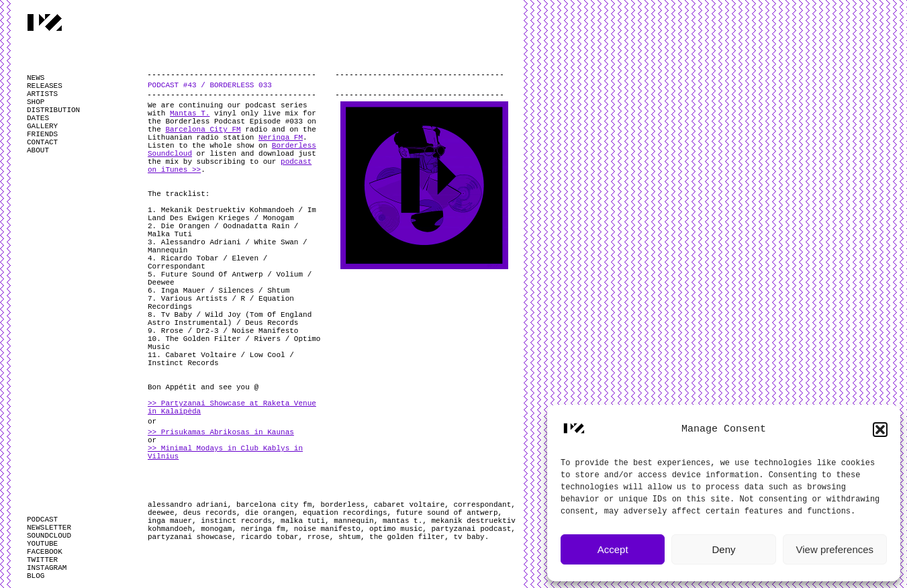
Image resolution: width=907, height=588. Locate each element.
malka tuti (303, 521)
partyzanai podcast (472, 529)
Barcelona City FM (203, 130)
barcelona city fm (274, 505)
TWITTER (42, 560)
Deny (723, 549)
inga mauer (170, 521)
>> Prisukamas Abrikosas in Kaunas (221, 432)
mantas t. (402, 521)
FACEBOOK (45, 552)
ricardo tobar (270, 537)
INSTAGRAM (47, 568)
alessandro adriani (188, 505)
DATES (38, 118)
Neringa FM (281, 138)
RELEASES (45, 86)
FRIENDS (42, 134)
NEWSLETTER (49, 528)
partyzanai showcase (190, 537)
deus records (210, 513)
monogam (216, 529)
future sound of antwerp (447, 513)
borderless (342, 505)
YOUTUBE (42, 544)
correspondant (483, 505)
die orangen (270, 513)
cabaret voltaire (410, 505)
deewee (161, 513)
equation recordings (345, 513)
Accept (613, 549)
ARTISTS (42, 94)
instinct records (236, 521)
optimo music (396, 529)
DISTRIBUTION (53, 110)
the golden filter (407, 537)
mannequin (353, 521)
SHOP (36, 102)
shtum (349, 537)
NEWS (36, 78)
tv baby (469, 537)
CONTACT (42, 142)
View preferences (835, 549)
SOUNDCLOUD (49, 536)
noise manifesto (327, 529)
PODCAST (42, 520)
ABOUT (38, 150)
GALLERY (42, 126)
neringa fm (263, 529)
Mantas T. (190, 113)
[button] (880, 430)
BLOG (36, 576)
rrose (319, 537)
